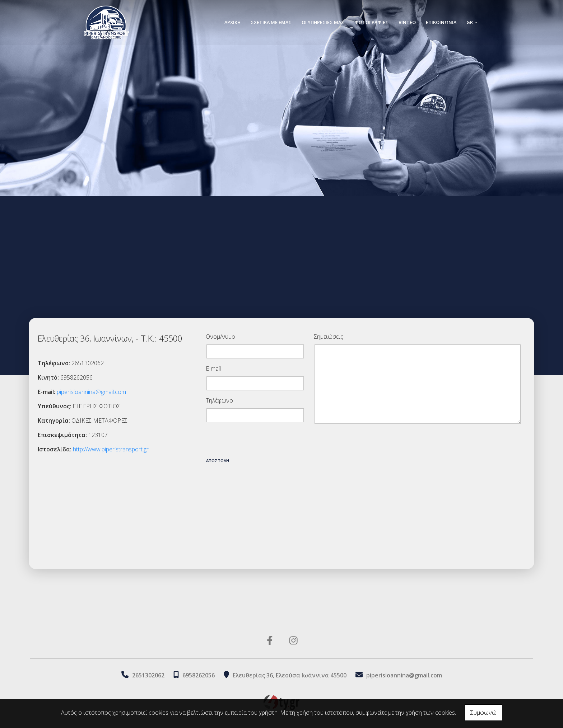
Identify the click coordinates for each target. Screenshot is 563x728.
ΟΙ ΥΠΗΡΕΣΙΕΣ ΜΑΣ (323, 22)
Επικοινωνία (441, 22)
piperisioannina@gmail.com (91, 392)
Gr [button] (470, 22)
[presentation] (260, 442)
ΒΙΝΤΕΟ (407, 22)
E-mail (213, 368)
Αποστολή (218, 461)
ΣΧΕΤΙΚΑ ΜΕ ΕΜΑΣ (271, 22)
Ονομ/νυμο (220, 337)
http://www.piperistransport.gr (111, 449)
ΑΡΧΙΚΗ (232, 22)
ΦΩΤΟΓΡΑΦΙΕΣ (371, 22)
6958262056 (199, 675)
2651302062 (148, 675)
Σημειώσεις (329, 337)
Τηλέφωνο (219, 400)
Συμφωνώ (483, 713)
